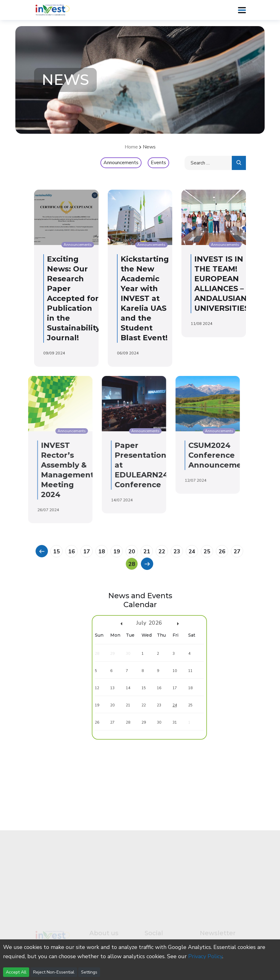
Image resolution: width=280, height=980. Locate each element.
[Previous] (41, 551)
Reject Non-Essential (54, 972)
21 (147, 551)
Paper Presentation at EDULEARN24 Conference (97, 465)
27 (237, 551)
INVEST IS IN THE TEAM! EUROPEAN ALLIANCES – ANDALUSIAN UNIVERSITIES (219, 284)
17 (87, 551)
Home (131, 147)
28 (132, 564)
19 (117, 551)
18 (102, 551)
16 (72, 551)
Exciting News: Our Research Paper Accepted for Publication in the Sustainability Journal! (71, 298)
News (149, 147)
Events (158, 163)
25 (207, 551)
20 (132, 551)
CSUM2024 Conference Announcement (175, 455)
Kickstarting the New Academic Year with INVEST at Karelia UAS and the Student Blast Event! (142, 298)
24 (192, 551)
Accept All (16, 972)
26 (222, 551)
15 (56, 551)
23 (177, 551)
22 (162, 551)
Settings (89, 972)
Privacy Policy (205, 956)
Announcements (121, 163)
